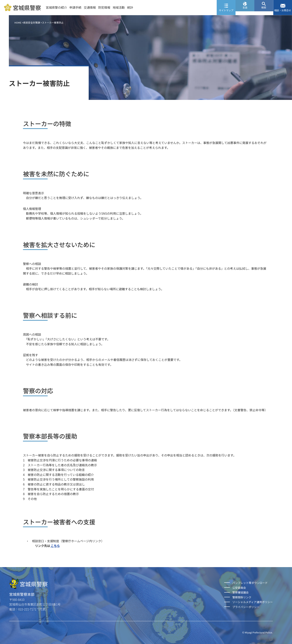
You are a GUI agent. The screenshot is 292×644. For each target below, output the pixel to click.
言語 (245, 10)
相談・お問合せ (283, 10)
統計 (130, 7)
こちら (55, 546)
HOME (18, 23)
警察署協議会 (240, 592)
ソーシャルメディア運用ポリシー (253, 602)
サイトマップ (226, 10)
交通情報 (90, 7)
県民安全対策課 (32, 23)
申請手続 (75, 7)
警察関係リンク (242, 597)
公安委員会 (239, 588)
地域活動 (119, 7)
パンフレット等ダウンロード (250, 583)
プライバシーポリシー (246, 607)
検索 (264, 10)
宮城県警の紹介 (56, 7)
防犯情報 (104, 7)
